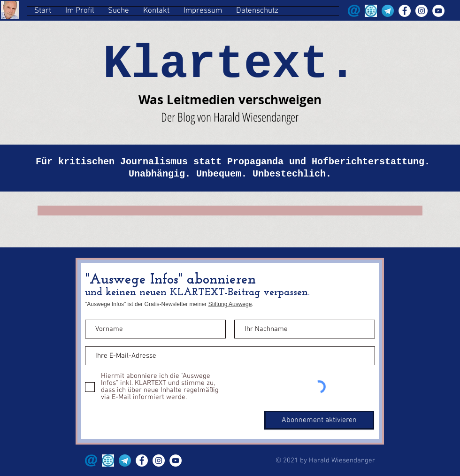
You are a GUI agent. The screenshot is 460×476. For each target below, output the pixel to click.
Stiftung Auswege (230, 304)
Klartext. (230, 65)
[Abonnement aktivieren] (319, 420)
